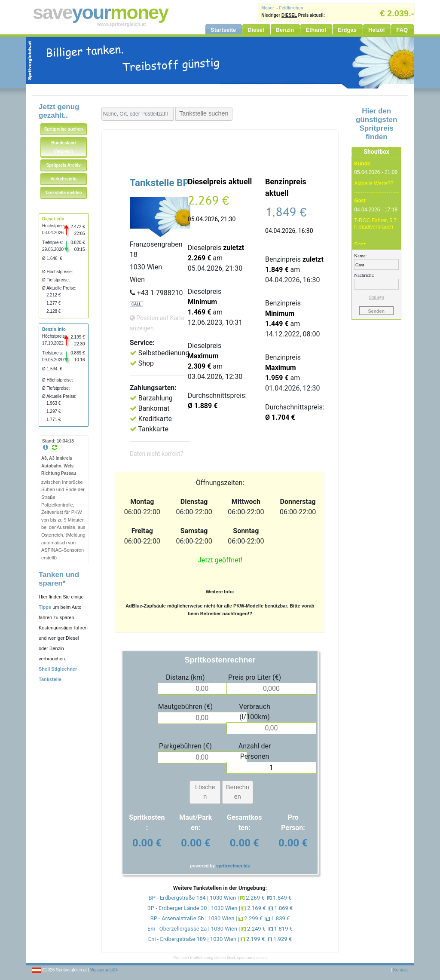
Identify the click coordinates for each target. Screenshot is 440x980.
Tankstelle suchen (204, 113)
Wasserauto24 (104, 970)
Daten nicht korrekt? (156, 454)
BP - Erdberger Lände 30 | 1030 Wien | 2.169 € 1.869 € (220, 908)
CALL (136, 304)
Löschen (205, 792)
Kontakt (400, 970)
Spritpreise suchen (64, 129)
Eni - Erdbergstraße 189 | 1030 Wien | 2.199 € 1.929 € (220, 939)
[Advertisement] (220, 151)
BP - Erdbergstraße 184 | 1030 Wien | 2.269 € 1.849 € (220, 898)
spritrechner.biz (233, 866)
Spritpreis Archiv (64, 165)
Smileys (376, 297)
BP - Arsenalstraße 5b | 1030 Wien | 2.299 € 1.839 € (220, 918)
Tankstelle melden (64, 193)
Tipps (45, 607)
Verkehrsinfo (64, 179)
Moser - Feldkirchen (282, 8)
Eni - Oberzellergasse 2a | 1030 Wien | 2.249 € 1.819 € (220, 929)
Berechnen (238, 792)
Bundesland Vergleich (63, 147)
